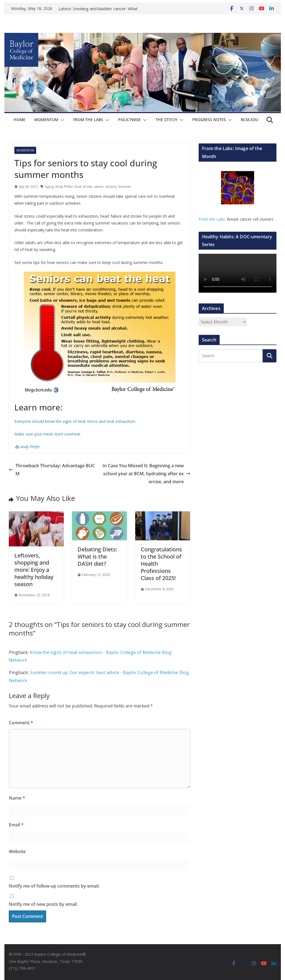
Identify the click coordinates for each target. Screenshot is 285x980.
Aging (49, 187)
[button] (61, 120)
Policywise (129, 120)
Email (16, 825)
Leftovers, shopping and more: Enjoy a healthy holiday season (34, 570)
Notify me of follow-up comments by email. (54, 886)
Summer (125, 187)
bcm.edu (250, 120)
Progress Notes (209, 120)
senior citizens (105, 187)
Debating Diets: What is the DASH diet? (97, 556)
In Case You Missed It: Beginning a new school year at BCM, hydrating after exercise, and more (147, 474)
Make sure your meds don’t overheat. (48, 434)
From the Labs (212, 219)
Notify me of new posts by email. (43, 904)
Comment (21, 723)
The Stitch (167, 120)
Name (17, 798)
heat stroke (84, 187)
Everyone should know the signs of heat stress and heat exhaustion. (76, 421)
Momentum (46, 120)
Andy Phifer (64, 187)
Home (19, 120)
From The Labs (88, 120)
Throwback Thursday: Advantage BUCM (52, 470)
